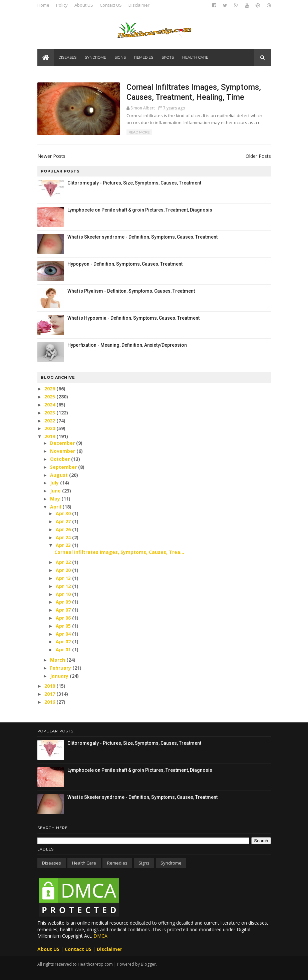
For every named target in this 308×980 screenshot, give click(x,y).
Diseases (67, 57)
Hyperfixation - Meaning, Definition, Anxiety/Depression (127, 345)
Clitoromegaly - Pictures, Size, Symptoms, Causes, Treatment (134, 183)
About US (84, 5)
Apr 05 (64, 626)
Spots (168, 57)
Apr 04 (64, 634)
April (56, 507)
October (61, 459)
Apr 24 (64, 537)
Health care (195, 57)
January (60, 676)
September (64, 467)
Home (43, 5)
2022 (50, 421)
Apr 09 (64, 602)
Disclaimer (139, 5)
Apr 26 (64, 529)
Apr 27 (64, 521)
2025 (50, 397)
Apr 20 (64, 570)
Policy (62, 5)
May (56, 499)
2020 (50, 428)
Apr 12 (64, 586)
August (60, 475)
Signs (120, 57)
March (58, 660)
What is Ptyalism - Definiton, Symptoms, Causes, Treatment (131, 291)
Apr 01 (64, 649)
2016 (50, 702)
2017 (50, 694)
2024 (50, 405)
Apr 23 (64, 545)
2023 (50, 413)
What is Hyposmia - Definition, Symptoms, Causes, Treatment (133, 318)
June (56, 491)
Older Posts (258, 156)
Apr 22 (64, 562)
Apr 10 (64, 594)
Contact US (111, 5)
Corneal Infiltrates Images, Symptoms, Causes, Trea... (119, 552)
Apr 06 (64, 618)
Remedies (144, 57)
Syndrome (95, 57)
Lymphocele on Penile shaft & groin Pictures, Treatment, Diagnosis (140, 210)
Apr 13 (64, 578)
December (63, 443)
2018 (50, 686)
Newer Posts (51, 156)
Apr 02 (64, 641)
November (63, 451)
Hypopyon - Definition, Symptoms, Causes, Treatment (125, 264)
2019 (50, 436)
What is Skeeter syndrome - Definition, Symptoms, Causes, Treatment (142, 237)
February (61, 668)
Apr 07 (64, 610)
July (55, 483)
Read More (139, 132)
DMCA (100, 936)
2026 (50, 389)
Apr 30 (64, 513)
